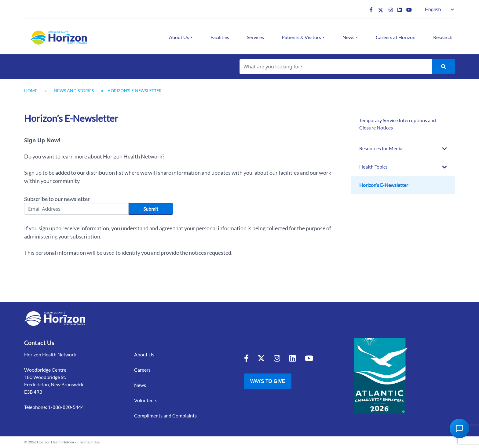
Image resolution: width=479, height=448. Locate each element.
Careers (142, 370)
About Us (179, 37)
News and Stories (74, 91)
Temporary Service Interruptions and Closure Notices (398, 124)
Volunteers (146, 400)
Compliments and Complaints (165, 415)
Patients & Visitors (301, 37)
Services (255, 37)
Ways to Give (268, 381)
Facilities (220, 37)
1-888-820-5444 (66, 407)
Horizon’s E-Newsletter (384, 185)
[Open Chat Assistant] (459, 428)
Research (443, 37)
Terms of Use (89, 442)
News (348, 37)
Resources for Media (381, 148)
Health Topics (373, 167)
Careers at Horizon (396, 37)
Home (31, 91)
